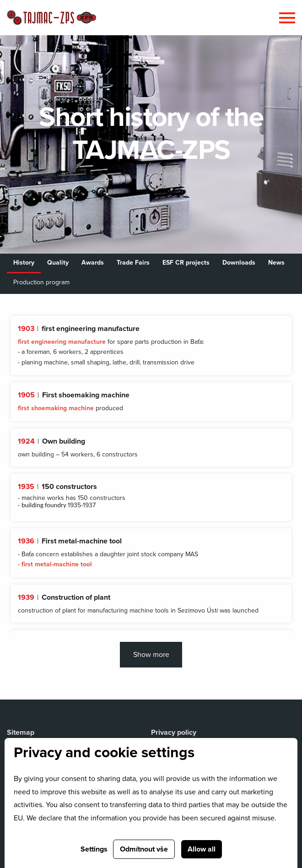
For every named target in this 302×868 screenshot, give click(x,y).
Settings (94, 849)
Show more (151, 655)
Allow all (202, 849)
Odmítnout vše (144, 849)
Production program (41, 282)
